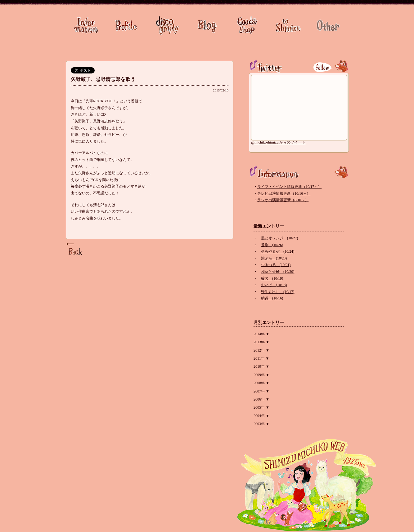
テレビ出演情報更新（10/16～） (284, 193)
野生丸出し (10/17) (278, 292)
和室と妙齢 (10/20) (278, 272)
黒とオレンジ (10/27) (279, 238)
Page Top (75, 249)
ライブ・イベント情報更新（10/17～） (289, 187)
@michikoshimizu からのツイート (278, 142)
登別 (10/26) (272, 245)
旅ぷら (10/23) (274, 258)
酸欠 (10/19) (272, 278)
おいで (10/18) (274, 285)
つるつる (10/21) (276, 265)
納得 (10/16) (272, 298)
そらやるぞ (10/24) (278, 251)
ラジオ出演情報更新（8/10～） (283, 200)
